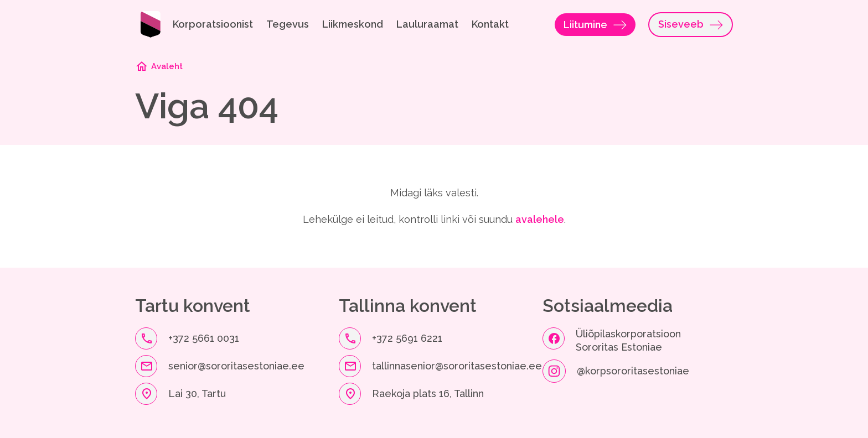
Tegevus (288, 24)
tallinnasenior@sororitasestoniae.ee (457, 366)
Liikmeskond (353, 24)
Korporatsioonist (213, 24)
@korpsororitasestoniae (633, 371)
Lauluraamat (427, 24)
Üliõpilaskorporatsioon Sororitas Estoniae (630, 340)
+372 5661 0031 (204, 338)
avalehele (540, 219)
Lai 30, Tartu (197, 393)
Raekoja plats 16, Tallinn (428, 393)
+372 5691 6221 (407, 338)
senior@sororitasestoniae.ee (236, 366)
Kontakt (490, 24)
